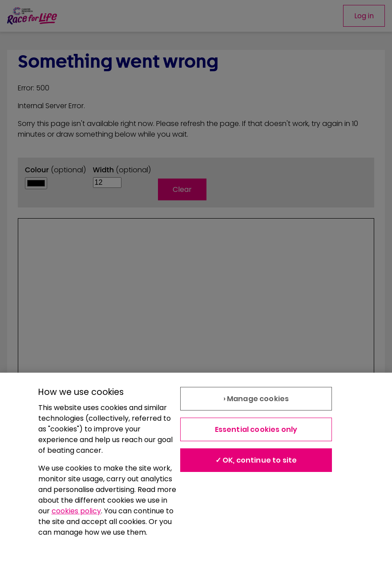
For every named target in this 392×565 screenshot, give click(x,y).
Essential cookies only (256, 429)
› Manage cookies (256, 399)
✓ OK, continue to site (256, 460)
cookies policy (76, 511)
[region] (196, 469)
